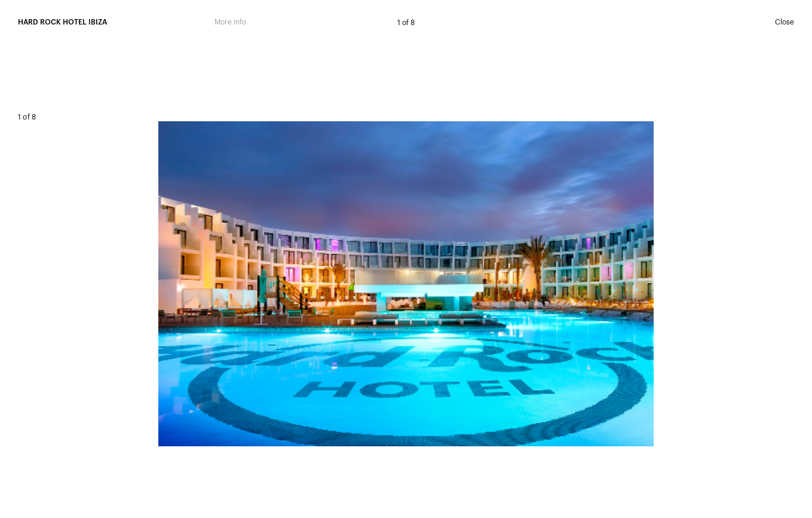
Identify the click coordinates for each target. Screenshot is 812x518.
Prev (212, 280)
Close (785, 22)
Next (600, 280)
